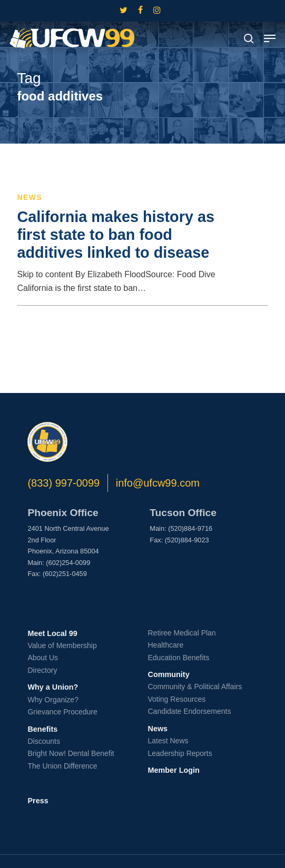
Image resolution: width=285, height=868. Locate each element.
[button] (270, 38)
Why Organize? (53, 700)
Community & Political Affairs (195, 687)
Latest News (168, 741)
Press (38, 801)
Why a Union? (53, 687)
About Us (43, 658)
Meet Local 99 (52, 633)
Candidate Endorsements (189, 711)
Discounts (43, 741)
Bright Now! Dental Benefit (71, 753)
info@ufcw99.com (158, 483)
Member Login (173, 770)
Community (168, 674)
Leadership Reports (180, 753)
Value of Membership (62, 645)
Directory (42, 670)
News (30, 197)
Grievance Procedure (62, 712)
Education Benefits (178, 658)
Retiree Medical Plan (181, 633)
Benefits (42, 729)
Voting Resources (176, 699)
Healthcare (165, 645)
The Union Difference (62, 766)
